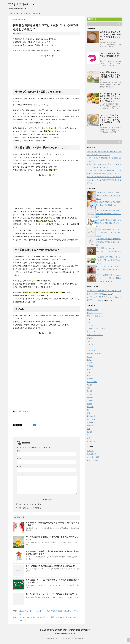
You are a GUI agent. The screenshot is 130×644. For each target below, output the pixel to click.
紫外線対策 (91, 416)
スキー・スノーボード (95, 335)
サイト (19, 467)
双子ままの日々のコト (21, 4)
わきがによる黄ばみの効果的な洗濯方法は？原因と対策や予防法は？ (108, 223)
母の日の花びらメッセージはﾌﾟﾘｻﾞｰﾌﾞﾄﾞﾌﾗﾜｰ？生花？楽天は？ (52, 594)
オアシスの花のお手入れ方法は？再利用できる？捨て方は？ (51, 566)
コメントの (93, 457)
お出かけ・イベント (94, 313)
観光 (89, 438)
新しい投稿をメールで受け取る (30, 508)
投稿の (91, 454)
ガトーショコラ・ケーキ (96, 328)
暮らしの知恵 (92, 382)
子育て (89, 363)
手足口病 (90, 366)
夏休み (89, 360)
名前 (18, 451)
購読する (92, 19)
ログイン (90, 451)
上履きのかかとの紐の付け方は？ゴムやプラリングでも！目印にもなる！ (108, 196)
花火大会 (90, 426)
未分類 (89, 385)
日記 (89, 372)
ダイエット (91, 338)
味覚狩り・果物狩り (94, 354)
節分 (89, 410)
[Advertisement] (46, 71)
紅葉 (89, 413)
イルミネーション (94, 319)
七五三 (89, 347)
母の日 (18, 411)
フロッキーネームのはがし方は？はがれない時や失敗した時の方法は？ (108, 214)
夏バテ (89, 357)
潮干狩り (90, 397)
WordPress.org (92, 460)
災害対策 (90, 401)
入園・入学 (91, 350)
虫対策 (89, 432)
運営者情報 (36, 14)
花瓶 (29, 411)
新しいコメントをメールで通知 (30, 504)
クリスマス (91, 332)
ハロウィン (91, 341)
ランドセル (91, 344)
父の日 (89, 404)
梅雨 (89, 388)
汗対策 (89, 394)
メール (19, 459)
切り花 (24, 411)
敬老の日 (90, 369)
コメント (20, 474)
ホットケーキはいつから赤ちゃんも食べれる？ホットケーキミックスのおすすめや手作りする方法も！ (110, 120)
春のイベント (92, 375)
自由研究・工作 (93, 422)
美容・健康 (91, 419)
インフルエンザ (93, 322)
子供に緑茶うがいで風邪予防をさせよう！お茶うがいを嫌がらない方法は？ (108, 260)
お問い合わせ (14, 14)
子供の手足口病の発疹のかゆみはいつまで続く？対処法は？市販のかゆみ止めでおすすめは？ (108, 278)
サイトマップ (25, 14)
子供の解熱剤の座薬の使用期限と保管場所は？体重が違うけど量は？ (108, 242)
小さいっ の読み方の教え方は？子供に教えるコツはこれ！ (110, 56)
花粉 (89, 429)
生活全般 (90, 407)
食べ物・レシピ (93, 441)
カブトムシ (91, 325)
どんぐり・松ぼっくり (95, 316)
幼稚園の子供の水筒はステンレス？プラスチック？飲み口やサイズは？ (108, 233)
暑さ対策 (90, 379)
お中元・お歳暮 (93, 310)
